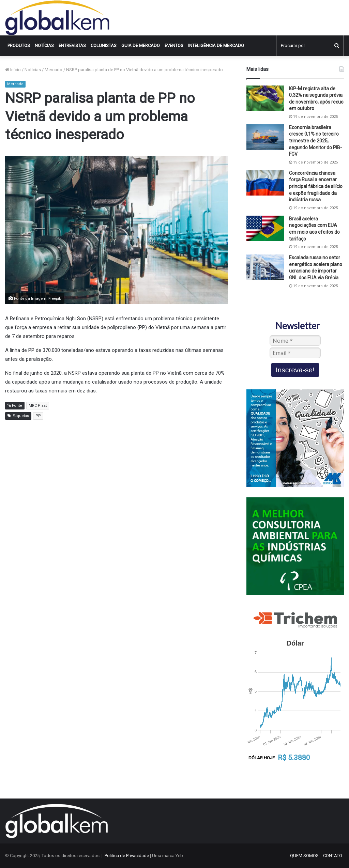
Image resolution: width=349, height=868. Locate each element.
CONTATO (333, 856)
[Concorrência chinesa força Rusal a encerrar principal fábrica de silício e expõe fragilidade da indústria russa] (265, 183)
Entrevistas (72, 45)
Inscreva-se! (295, 370)
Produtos (19, 45)
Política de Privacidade (127, 856)
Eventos (174, 45)
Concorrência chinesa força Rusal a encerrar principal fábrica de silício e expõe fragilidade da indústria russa (316, 186)
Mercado (54, 70)
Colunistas (104, 45)
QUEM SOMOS (304, 856)
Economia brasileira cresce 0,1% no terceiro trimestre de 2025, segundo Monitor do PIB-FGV (315, 141)
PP (38, 416)
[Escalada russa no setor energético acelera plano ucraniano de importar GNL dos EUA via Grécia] (265, 267)
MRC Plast (38, 406)
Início (13, 70)
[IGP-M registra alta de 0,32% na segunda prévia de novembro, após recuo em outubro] (265, 98)
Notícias (44, 45)
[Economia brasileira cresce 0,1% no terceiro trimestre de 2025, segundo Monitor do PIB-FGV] (265, 137)
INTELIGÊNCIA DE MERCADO (216, 45)
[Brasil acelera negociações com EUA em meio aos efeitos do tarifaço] (265, 228)
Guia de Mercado (141, 45)
